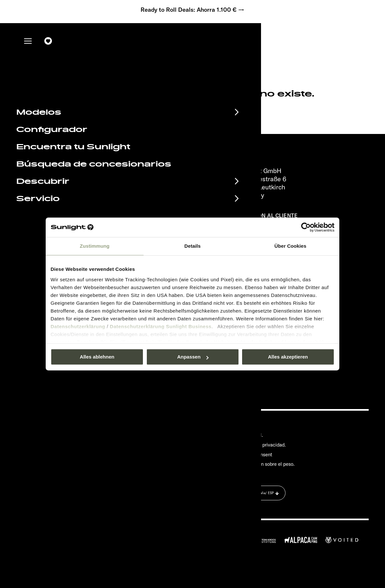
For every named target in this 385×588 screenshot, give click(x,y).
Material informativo (66, 436)
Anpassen (193, 357)
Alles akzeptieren (288, 357)
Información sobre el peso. (266, 464)
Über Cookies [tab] (290, 246)
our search (162, 110)
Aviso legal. (251, 435)
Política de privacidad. (262, 445)
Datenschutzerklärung (78, 326)
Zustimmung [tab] (95, 246)
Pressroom (249, 425)
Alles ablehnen (97, 357)
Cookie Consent (255, 455)
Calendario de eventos (71, 426)
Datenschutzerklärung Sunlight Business (161, 326)
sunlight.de (103, 110)
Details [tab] (192, 246)
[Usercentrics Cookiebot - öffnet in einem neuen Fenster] (306, 227)
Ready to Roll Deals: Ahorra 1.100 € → (192, 10)
